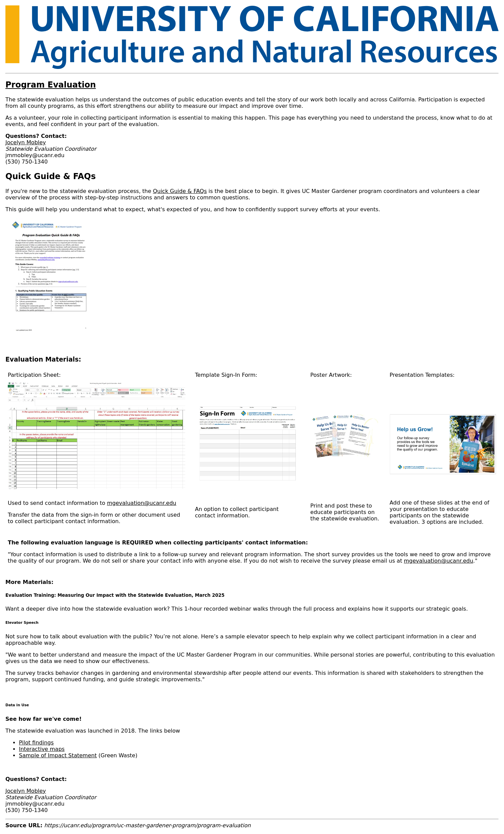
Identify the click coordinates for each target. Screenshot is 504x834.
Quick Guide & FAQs (180, 191)
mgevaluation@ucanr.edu (141, 503)
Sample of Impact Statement (58, 755)
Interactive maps (42, 749)
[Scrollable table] (252, 471)
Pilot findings (36, 743)
